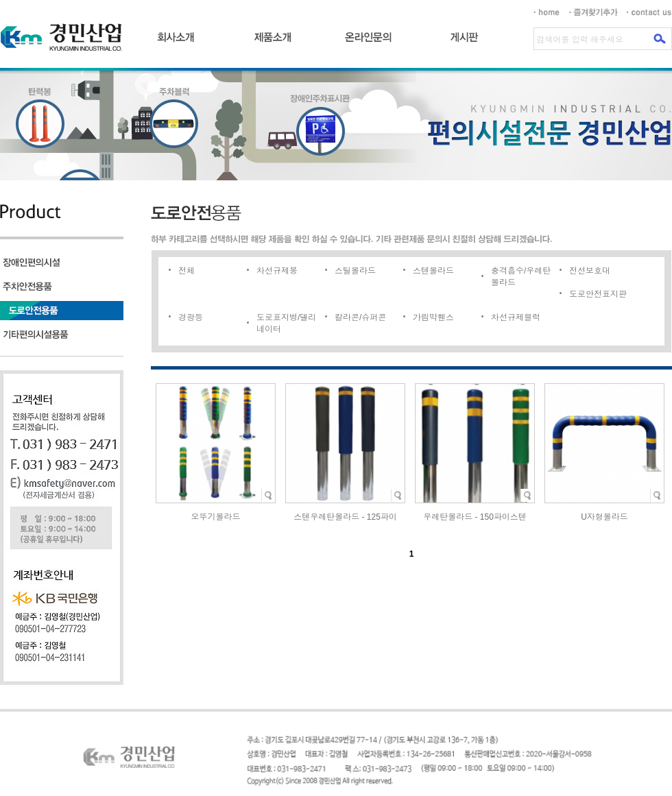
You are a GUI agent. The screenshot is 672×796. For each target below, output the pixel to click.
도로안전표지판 (598, 294)
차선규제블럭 (516, 317)
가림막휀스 (433, 317)
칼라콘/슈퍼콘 (360, 317)
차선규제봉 (277, 271)
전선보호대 (590, 271)
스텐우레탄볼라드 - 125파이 (345, 517)
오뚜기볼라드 (216, 517)
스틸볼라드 (355, 271)
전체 (187, 271)
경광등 (191, 317)
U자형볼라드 (604, 517)
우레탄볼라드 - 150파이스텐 (475, 517)
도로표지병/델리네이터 (286, 323)
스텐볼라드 (433, 271)
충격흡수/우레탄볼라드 (521, 277)
